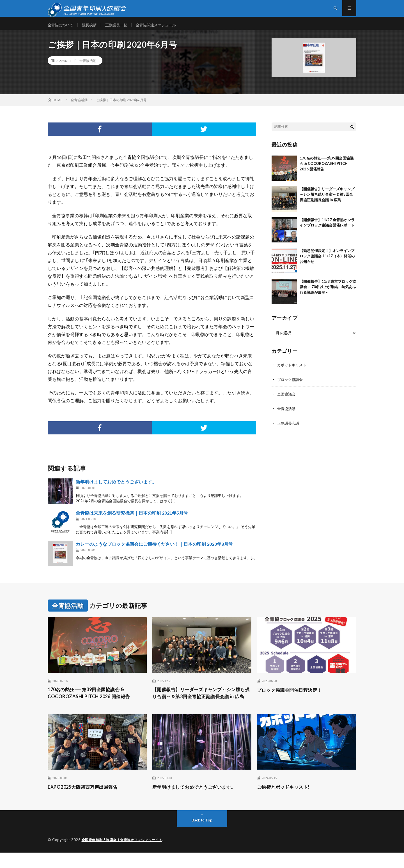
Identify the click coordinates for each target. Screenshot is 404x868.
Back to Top (202, 836)
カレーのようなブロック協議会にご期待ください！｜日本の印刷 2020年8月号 (154, 551)
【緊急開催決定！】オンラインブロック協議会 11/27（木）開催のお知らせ (327, 263)
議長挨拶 (92, 28)
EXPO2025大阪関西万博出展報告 (87, 802)
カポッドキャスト (293, 371)
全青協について (61, 28)
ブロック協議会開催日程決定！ (293, 697)
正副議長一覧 (120, 28)
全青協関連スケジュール (162, 28)
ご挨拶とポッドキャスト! (286, 802)
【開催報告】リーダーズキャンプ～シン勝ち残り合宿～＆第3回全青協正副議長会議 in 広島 (327, 201)
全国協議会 (287, 401)
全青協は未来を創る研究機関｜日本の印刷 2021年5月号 (132, 519)
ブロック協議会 (291, 386)
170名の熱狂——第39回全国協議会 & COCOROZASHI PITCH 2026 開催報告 (327, 170)
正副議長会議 (289, 430)
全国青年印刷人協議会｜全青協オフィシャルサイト (125, 855)
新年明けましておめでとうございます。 (116, 488)
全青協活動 (88, 67)
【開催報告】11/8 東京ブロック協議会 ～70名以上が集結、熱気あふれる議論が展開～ (328, 294)
